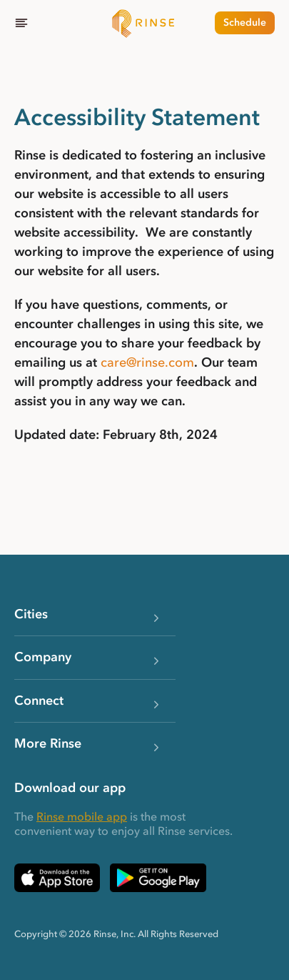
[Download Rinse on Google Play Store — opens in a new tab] (158, 878)
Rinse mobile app (82, 816)
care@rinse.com (147, 362)
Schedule (245, 23)
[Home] (145, 23)
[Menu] (21, 23)
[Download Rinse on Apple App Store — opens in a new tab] (57, 878)
